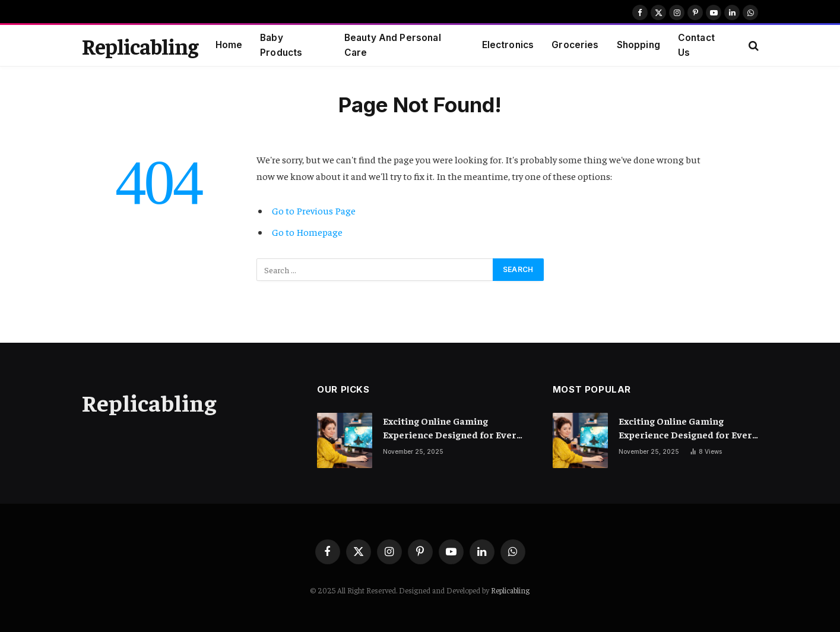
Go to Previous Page (314, 211)
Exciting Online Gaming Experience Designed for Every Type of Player (452, 428)
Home (229, 45)
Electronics (508, 45)
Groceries (575, 45)
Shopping (638, 45)
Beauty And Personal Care (393, 45)
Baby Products (281, 45)
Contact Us (696, 45)
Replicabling (510, 590)
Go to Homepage (307, 232)
